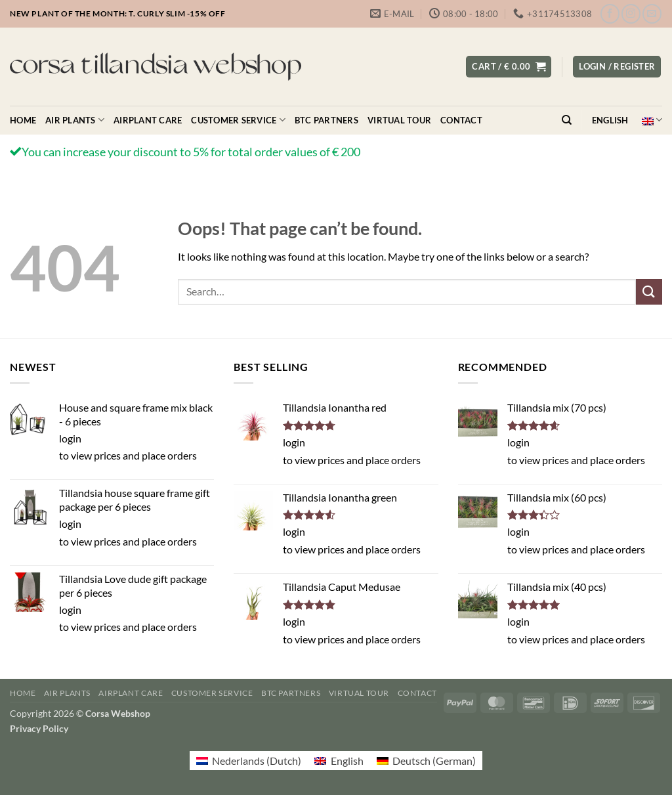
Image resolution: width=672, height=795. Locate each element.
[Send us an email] (652, 13)
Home (23, 120)
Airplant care (148, 120)
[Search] (567, 120)
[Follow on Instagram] (631, 13)
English (627, 120)
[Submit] (649, 292)
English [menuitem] (347, 761)
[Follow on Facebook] (610, 13)
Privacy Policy (39, 728)
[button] (509, 67)
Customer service (238, 120)
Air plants (75, 120)
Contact (461, 120)
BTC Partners (326, 120)
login (70, 438)
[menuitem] (249, 761)
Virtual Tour (399, 120)
